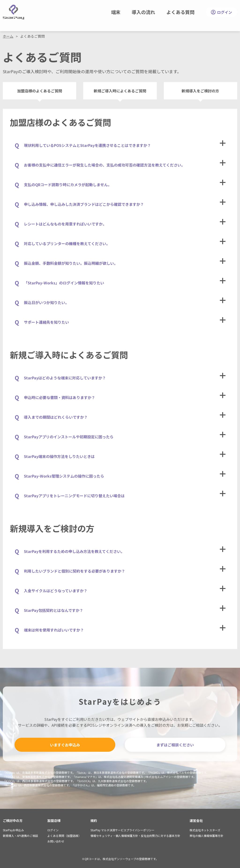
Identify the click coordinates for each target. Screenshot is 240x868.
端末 (116, 12)
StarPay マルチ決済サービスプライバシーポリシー (122, 830)
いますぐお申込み (65, 745)
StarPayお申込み (13, 830)
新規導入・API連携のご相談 (20, 836)
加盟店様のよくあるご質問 (40, 91)
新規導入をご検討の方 (200, 91)
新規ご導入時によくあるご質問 (120, 91)
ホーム (8, 36)
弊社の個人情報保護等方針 (206, 836)
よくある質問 (180, 12)
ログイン (221, 12)
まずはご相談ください (175, 745)
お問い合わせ (56, 841)
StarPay (13, 12)
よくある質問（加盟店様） (64, 836)
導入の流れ (143, 12)
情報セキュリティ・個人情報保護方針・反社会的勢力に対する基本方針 (135, 836)
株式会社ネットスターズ (205, 830)
